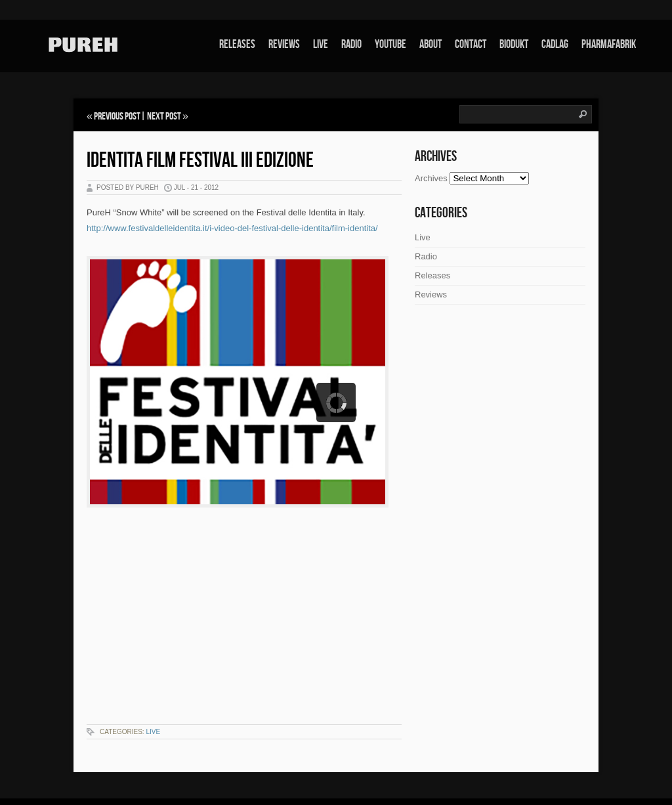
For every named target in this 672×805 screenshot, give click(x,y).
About (430, 44)
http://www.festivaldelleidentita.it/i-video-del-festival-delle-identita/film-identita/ (232, 228)
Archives (431, 178)
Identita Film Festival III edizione (200, 161)
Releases (237, 44)
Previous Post (117, 117)
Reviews (284, 44)
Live (321, 44)
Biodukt (514, 44)
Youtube (390, 44)
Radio (351, 44)
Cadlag (555, 44)
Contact (471, 44)
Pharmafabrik (609, 44)
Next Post (164, 117)
